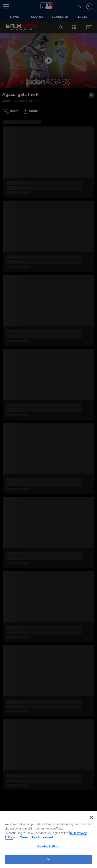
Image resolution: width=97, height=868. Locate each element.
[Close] (92, 818)
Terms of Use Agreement (36, 837)
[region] (48, 840)
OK (48, 859)
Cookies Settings (48, 847)
